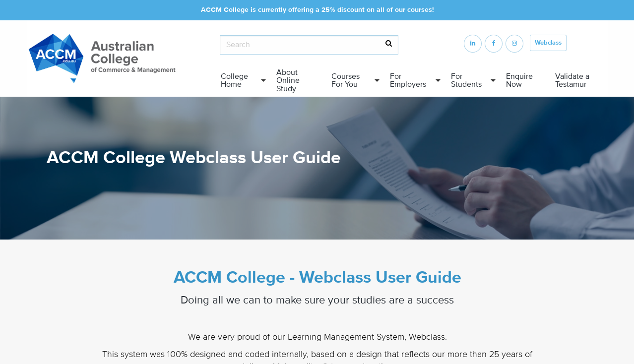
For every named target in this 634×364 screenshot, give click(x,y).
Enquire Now (519, 80)
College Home (234, 80)
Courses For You (346, 80)
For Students (466, 80)
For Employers (408, 80)
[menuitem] (241, 81)
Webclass (548, 43)
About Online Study (288, 80)
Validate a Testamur (572, 80)
